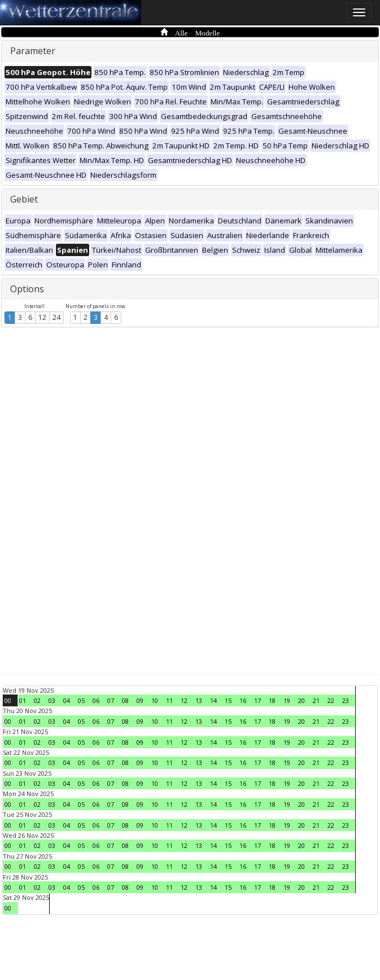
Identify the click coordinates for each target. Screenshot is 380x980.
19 (287, 700)
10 (155, 700)
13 (199, 700)
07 (111, 700)
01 (23, 700)
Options (27, 289)
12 (42, 317)
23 (346, 700)
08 (125, 700)
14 (213, 700)
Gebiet (24, 199)
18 (272, 700)
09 (140, 700)
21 (316, 700)
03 (52, 700)
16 (243, 700)
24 (56, 317)
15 (228, 700)
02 (37, 700)
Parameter (33, 51)
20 (302, 700)
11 (169, 700)
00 (8, 700)
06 (96, 700)
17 (257, 700)
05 (81, 700)
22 (331, 700)
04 (67, 700)
